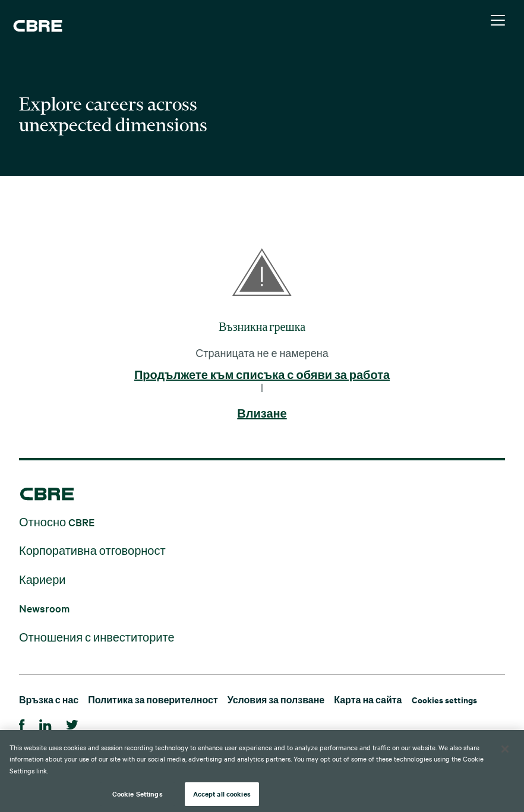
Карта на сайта (368, 699)
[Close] (505, 750)
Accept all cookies (222, 794)
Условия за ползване (276, 699)
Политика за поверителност (153, 699)
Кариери (42, 579)
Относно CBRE (57, 521)
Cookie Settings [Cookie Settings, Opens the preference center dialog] (138, 794)
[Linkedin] (45, 723)
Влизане (262, 414)
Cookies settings (444, 699)
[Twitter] (72, 723)
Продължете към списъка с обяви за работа (262, 375)
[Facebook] (22, 723)
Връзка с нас (49, 699)
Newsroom (44, 608)
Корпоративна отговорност (92, 550)
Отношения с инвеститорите (97, 636)
